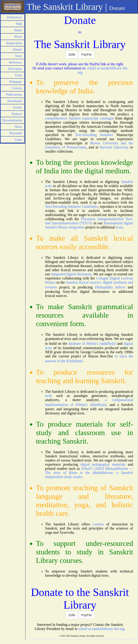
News (18, 127)
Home (18, 30)
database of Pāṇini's (92, 343)
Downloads (15, 101)
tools (49, 396)
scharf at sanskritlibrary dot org (101, 629)
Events (18, 107)
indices (110, 287)
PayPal (86, 54)
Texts (19, 56)
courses (98, 524)
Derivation (15, 69)
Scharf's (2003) (89, 473)
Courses (17, 88)
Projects (17, 114)
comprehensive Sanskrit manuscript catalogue (79, 118)
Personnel (16, 133)
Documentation (12, 120)
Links (18, 140)
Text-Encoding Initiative (94, 135)
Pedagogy (16, 82)
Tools (18, 75)
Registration (14, 43)
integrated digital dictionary (71, 274)
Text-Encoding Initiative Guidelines (72, 207)
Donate (17, 50)
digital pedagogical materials (103, 464)
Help (19, 24)
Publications (14, 95)
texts (119, 227)
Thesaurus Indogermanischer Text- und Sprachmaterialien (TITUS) (89, 221)
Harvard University (114, 147)
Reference (15, 62)
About (18, 37)
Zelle (72, 54)
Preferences (15, 17)
